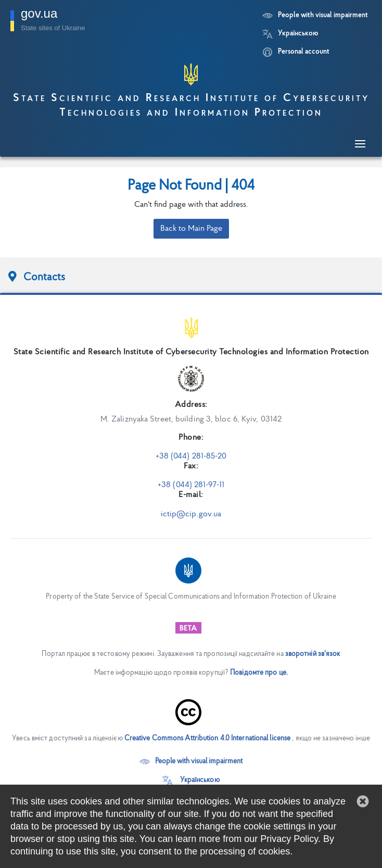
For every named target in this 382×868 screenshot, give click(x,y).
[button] (363, 801)
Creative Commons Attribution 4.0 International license (207, 739)
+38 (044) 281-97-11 (191, 485)
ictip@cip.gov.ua (191, 514)
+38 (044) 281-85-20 (191, 456)
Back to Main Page (191, 229)
